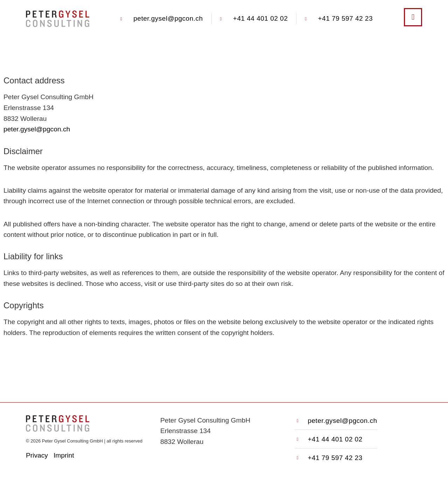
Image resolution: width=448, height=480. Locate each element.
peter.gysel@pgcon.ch (37, 129)
